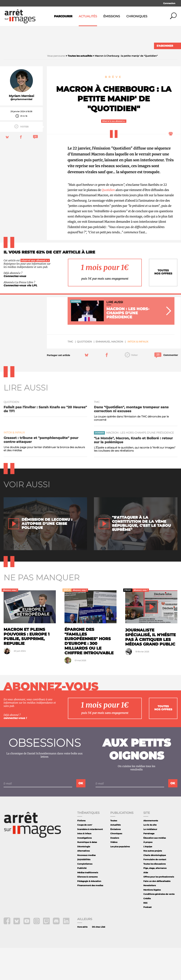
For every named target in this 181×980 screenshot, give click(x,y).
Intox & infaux (138, 374)
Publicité (82, 900)
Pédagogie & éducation (89, 913)
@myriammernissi (21, 131)
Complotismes (85, 896)
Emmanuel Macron (109, 374)
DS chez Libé (99, 959)
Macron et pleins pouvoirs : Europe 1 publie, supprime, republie (27, 669)
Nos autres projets (153, 883)
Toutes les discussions (154, 896)
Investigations (84, 870)
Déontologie (84, 879)
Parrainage (149, 866)
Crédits (147, 931)
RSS (145, 935)
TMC (70, 374)
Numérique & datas (87, 874)
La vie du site (150, 857)
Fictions (81, 853)
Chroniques (137, 16)
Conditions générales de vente (159, 926)
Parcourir (63, 16)
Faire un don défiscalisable (157, 913)
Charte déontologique (155, 887)
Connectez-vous (15, 308)
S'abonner (165, 46)
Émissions (112, 16)
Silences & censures (87, 909)
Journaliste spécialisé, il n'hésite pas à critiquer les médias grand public (150, 669)
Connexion (169, 3)
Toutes (114, 853)
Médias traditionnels (88, 905)
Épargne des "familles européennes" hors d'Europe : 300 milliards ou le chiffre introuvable (89, 673)
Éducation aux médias (155, 870)
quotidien (84, 374)
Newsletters (150, 918)
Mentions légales (152, 922)
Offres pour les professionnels (159, 909)
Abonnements (151, 853)
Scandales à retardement (90, 861)
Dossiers (115, 870)
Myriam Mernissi (21, 128)
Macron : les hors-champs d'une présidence (140, 465)
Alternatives (83, 883)
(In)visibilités (84, 892)
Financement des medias (90, 918)
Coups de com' (85, 857)
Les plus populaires (120, 879)
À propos (148, 874)
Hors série (82, 959)
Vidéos (114, 874)
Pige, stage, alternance (155, 900)
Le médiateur (150, 861)
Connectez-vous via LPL (20, 318)
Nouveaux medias (86, 887)
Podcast (147, 939)
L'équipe (148, 879)
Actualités (88, 16)
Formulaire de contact (155, 892)
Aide (146, 905)
